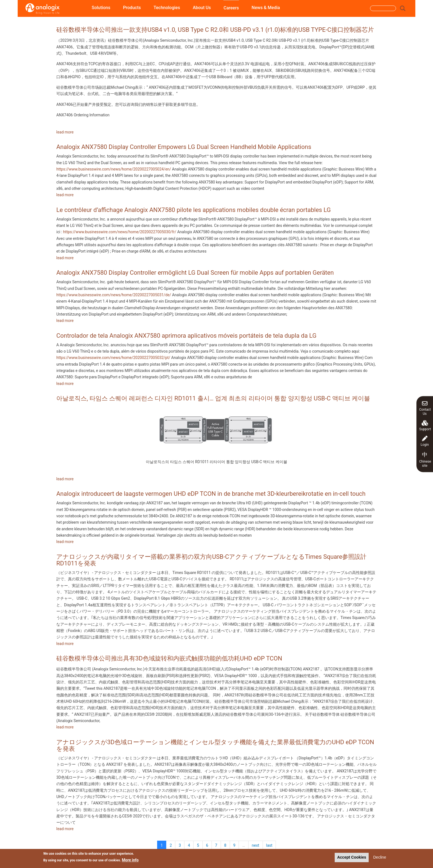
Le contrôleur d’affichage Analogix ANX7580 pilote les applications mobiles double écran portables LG (194, 210)
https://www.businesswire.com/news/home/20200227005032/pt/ (113, 358)
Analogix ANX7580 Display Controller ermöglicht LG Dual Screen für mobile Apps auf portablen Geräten (195, 273)
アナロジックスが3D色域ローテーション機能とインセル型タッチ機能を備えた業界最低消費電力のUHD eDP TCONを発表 (215, 745)
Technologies (167, 8)
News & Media (266, 8)
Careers (231, 8)
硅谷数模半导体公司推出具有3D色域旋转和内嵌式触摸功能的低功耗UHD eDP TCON (169, 658)
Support (425, 425)
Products (132, 8)
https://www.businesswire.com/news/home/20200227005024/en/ (114, 169)
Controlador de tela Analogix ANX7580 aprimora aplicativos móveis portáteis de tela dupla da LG (186, 336)
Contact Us (425, 408)
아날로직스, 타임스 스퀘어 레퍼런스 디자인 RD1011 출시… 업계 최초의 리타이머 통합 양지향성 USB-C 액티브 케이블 (213, 398)
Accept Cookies (352, 858)
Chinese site (425, 459)
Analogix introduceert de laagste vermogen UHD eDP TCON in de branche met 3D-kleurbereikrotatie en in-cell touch (211, 494)
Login (425, 441)
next (256, 845)
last (269, 845)
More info (130, 861)
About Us (202, 8)
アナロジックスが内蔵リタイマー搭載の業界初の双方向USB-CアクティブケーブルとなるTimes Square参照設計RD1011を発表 (211, 560)
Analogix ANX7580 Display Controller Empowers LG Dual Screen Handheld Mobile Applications (184, 147)
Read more (64, 132)
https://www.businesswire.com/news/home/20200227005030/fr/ (120, 232)
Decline (380, 858)
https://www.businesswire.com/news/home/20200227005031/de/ (114, 295)
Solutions (101, 8)
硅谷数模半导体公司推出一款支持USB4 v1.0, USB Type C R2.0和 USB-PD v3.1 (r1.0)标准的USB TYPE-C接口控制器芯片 (215, 30)
